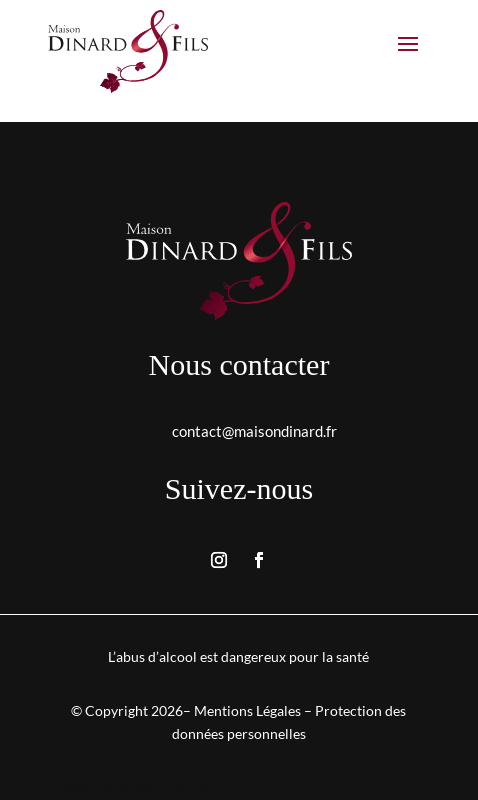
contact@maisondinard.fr (254, 431)
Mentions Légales (247, 710)
